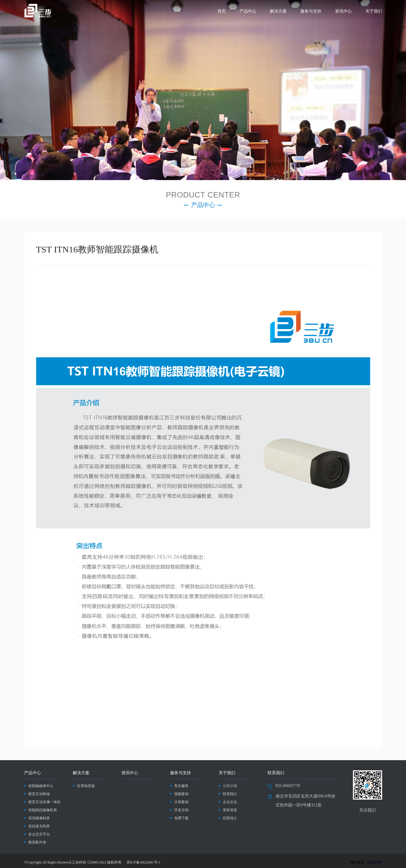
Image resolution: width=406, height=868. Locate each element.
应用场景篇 (86, 786)
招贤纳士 (230, 818)
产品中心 (248, 11)
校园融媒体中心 (41, 786)
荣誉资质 (230, 810)
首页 (222, 11)
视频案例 (181, 794)
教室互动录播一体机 (44, 802)
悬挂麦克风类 (39, 826)
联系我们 (230, 794)
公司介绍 (230, 786)
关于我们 (374, 11)
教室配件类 (37, 842)
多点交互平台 (39, 834)
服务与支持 (311, 11)
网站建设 (357, 862)
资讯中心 (343, 11)
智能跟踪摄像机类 (43, 810)
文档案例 (181, 802)
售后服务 (181, 786)
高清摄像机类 (39, 818)
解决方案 (278, 11)
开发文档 (181, 810)
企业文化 (230, 802)
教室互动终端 (39, 794)
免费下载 (181, 818)
